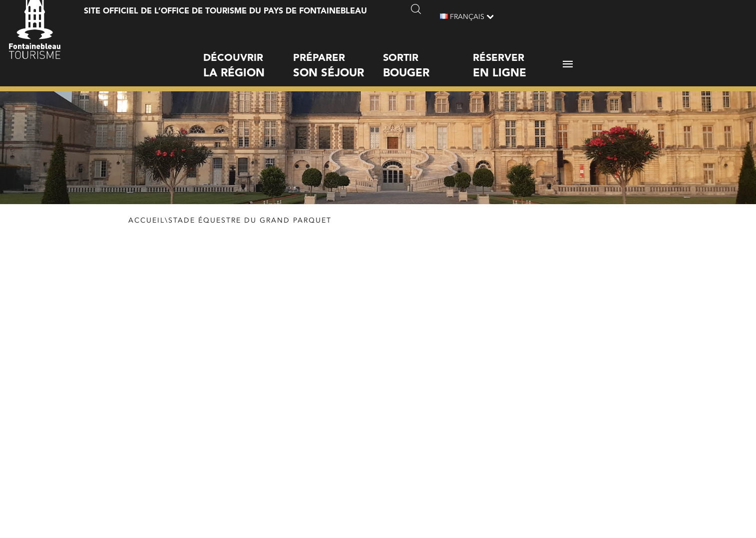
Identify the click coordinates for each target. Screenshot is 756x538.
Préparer (338, 57)
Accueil (147, 221)
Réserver (518, 57)
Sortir (428, 57)
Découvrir (248, 57)
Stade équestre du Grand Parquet (250, 221)
